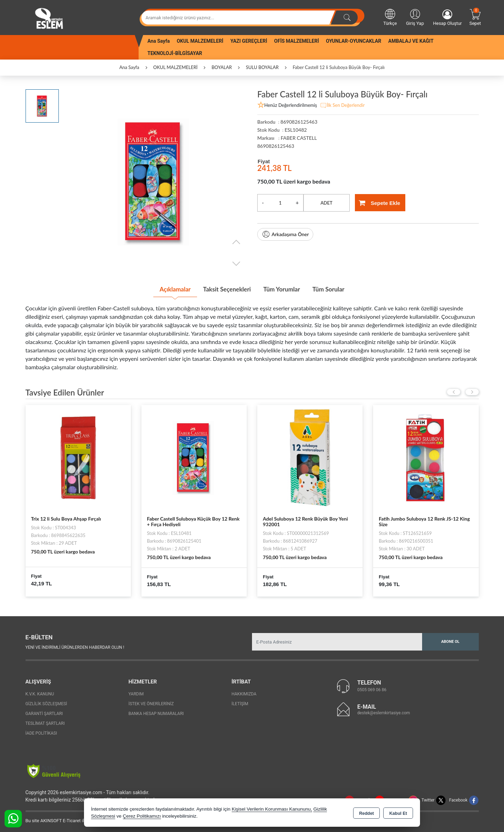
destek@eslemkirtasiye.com (384, 712)
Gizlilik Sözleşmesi (46, 703)
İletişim (240, 703)
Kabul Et (398, 813)
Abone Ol (450, 641)
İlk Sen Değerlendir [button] (342, 105)
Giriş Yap (415, 17)
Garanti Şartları (44, 713)
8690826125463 (276, 146)
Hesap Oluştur (447, 18)
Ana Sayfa (159, 41)
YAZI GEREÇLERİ (249, 41)
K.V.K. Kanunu (40, 693)
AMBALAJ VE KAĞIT (411, 41)
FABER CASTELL (299, 138)
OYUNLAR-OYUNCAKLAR (353, 41)
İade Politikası (41, 733)
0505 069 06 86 (372, 689)
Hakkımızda (244, 693)
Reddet (366, 813)
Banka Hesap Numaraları (156, 713)
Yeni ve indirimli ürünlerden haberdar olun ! (75, 646)
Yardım (136, 693)
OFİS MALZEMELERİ (296, 41)
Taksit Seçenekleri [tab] (225, 289)
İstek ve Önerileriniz (151, 703)
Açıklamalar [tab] (170, 289)
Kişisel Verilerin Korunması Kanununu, (272, 809)
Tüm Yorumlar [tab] (283, 289)
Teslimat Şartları (45, 723)
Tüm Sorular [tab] (334, 289)
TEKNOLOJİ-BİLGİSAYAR (175, 53)
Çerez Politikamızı (142, 816)
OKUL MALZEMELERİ (200, 41)
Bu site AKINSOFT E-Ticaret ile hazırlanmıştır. (71, 820)
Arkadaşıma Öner (285, 234)
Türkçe (390, 17)
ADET (327, 203)
